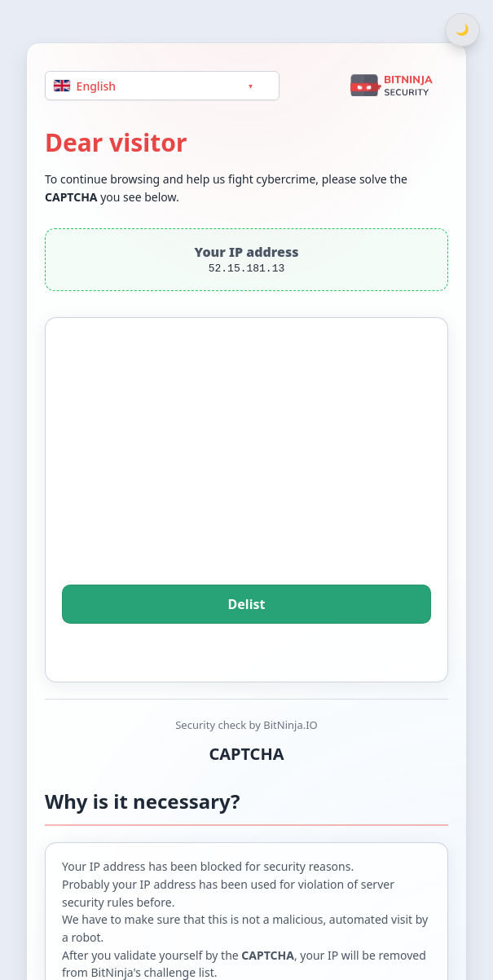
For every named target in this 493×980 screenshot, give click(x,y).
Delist (246, 604)
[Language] (162, 85)
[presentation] (247, 474)
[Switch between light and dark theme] (462, 30)
